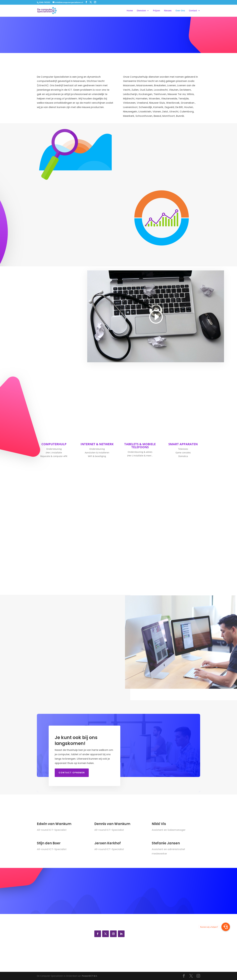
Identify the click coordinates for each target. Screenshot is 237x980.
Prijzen (157, 11)
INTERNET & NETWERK (97, 444)
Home (130, 11)
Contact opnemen (72, 773)
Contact (193, 11)
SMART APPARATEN (183, 444)
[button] (226, 927)
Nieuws (168, 11)
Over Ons (180, 11)
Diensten (141, 11)
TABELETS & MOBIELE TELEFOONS (140, 446)
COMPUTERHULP (54, 444)
